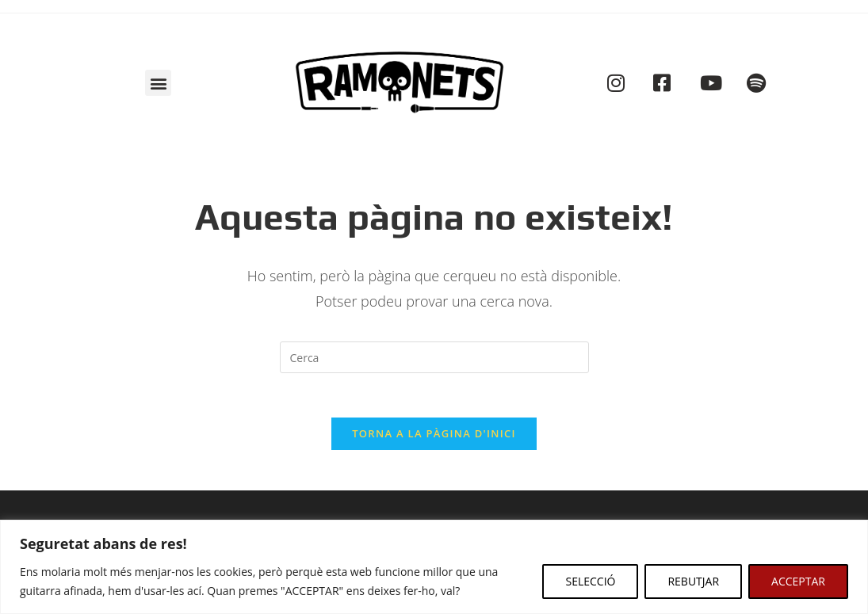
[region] (434, 567)
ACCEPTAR (798, 581)
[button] (158, 83)
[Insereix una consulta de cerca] (434, 357)
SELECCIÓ (590, 581)
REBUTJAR (693, 581)
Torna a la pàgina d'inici (434, 437)
